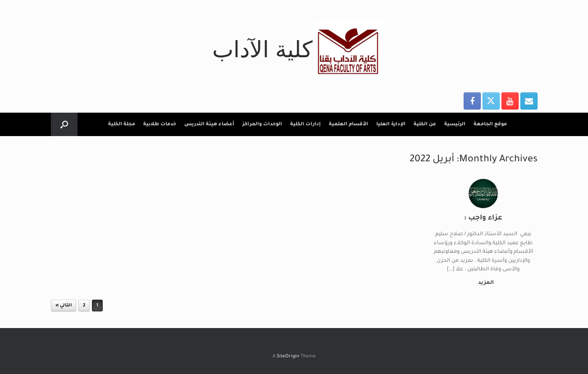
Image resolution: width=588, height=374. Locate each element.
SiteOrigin (288, 357)
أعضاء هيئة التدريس (209, 124)
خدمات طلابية (160, 124)
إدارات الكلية (305, 124)
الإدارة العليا (391, 124)
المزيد (484, 283)
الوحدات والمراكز (262, 124)
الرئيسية (455, 124)
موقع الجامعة (490, 124)
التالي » (64, 306)
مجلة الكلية (122, 124)
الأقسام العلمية (349, 124)
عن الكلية (425, 124)
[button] (64, 124)
